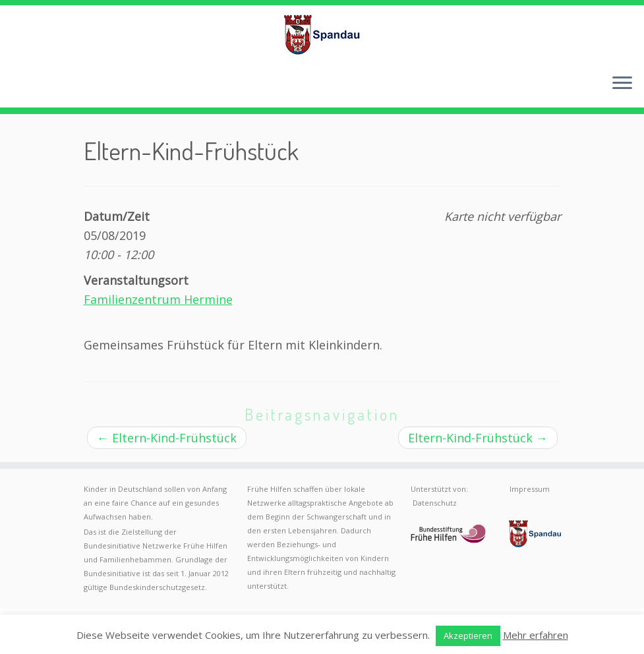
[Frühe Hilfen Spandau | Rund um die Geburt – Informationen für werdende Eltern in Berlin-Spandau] (322, 34)
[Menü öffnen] (622, 84)
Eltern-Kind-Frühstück (167, 438)
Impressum (530, 489)
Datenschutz (435, 503)
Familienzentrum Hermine (158, 299)
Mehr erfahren (536, 635)
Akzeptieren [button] (468, 636)
